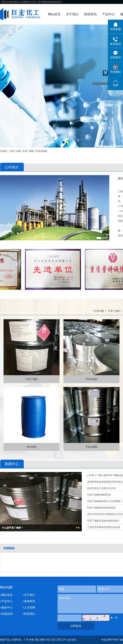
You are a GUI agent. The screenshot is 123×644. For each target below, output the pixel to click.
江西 (58, 640)
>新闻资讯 (29, 601)
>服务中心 (6, 607)
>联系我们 (29, 614)
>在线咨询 (6, 614)
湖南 (42, 640)
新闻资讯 (90, 14)
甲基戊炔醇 (41, 151)
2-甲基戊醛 (98, 311)
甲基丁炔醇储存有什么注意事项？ (105, 501)
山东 (69, 640)
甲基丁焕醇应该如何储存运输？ (104, 521)
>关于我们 (29, 595)
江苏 (53, 640)
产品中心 (108, 14)
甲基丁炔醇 (15, 151)
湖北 (37, 640)
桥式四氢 (32, 447)
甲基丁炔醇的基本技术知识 (101, 508)
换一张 (114, 618)
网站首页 (54, 14)
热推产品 (5, 640)
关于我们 (72, 14)
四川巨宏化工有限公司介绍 (101, 488)
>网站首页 (7, 595)
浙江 (74, 640)
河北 (48, 640)
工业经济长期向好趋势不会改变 (104, 527)
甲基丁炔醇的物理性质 (99, 495)
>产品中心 (6, 601)
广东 (26, 640)
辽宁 (64, 640)
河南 (31, 640)
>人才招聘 (29, 607)
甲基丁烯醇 (28, 151)
